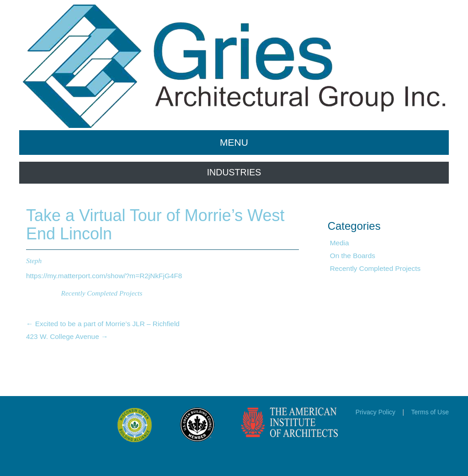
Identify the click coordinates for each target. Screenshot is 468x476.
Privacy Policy (375, 412)
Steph (34, 261)
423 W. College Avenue (67, 336)
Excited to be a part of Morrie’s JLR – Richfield (103, 324)
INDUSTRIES (234, 172)
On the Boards (353, 256)
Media (340, 243)
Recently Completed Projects (102, 293)
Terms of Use (430, 412)
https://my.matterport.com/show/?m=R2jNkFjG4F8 (104, 276)
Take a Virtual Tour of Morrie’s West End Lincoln (155, 225)
